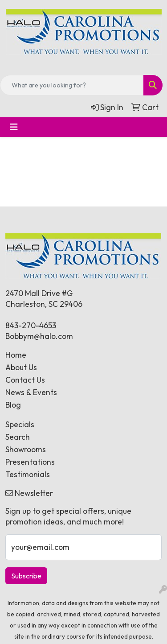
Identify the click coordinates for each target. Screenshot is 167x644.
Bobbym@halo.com (39, 336)
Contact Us (25, 380)
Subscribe (26, 576)
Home (16, 355)
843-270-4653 (31, 326)
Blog (13, 405)
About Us (21, 367)
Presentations (30, 462)
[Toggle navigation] (14, 127)
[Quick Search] (72, 85)
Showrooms (26, 450)
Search (18, 437)
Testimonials (28, 475)
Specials (20, 425)
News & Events (31, 392)
